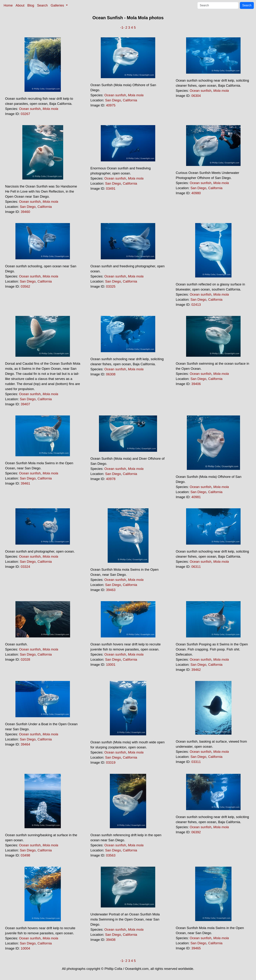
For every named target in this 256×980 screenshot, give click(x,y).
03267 (25, 114)
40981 (196, 497)
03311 (196, 762)
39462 (196, 670)
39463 (111, 590)
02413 (196, 305)
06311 (196, 567)
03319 (111, 762)
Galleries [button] (58, 5)
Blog (31, 5)
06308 (111, 374)
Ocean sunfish (30, 109)
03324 (25, 567)
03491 (111, 189)
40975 (111, 105)
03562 (25, 286)
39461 (25, 483)
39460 (25, 212)
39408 (111, 940)
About (20, 5)
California (130, 100)
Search (42, 5)
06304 (196, 96)
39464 (25, 744)
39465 (196, 948)
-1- (122, 27)
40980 (196, 193)
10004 (25, 948)
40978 (111, 479)
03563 (111, 855)
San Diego (113, 100)
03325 (111, 286)
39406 (196, 384)
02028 (25, 659)
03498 (25, 855)
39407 (25, 404)
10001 (111, 665)
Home (8, 5)
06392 (196, 832)
